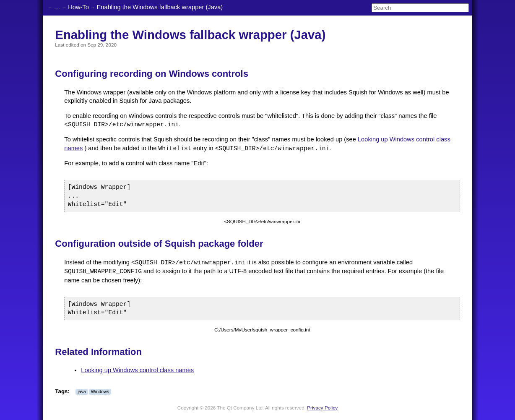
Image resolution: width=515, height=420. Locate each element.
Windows (100, 391)
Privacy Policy (322, 408)
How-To (78, 7)
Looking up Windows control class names (137, 370)
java (82, 391)
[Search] (420, 8)
